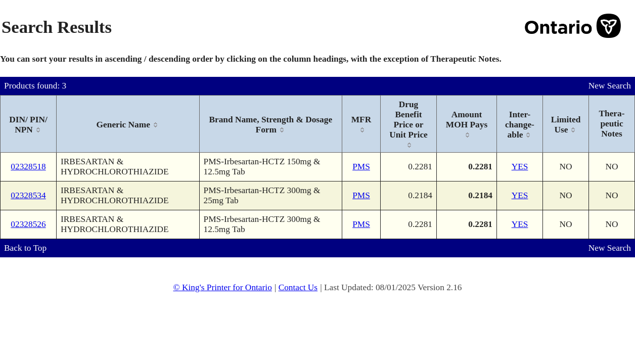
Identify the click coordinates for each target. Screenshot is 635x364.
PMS (361, 167)
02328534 (28, 195)
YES (520, 167)
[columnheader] (29, 124)
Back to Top (25, 248)
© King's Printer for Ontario (222, 287)
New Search (610, 86)
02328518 (28, 167)
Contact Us (298, 287)
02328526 (28, 224)
